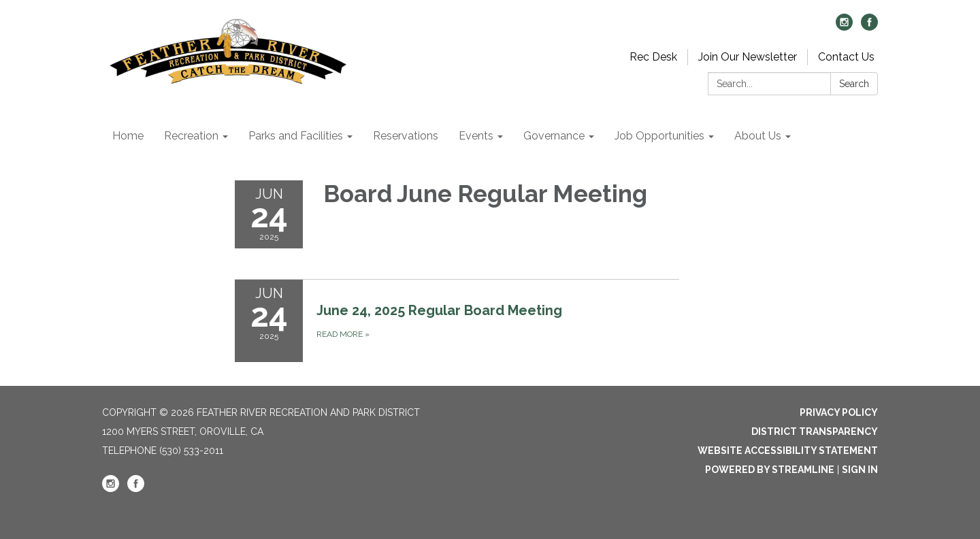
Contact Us (846, 57)
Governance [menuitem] (554, 136)
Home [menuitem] (128, 136)
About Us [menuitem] (758, 136)
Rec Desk (653, 57)
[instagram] (844, 27)
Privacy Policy (839, 412)
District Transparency (815, 431)
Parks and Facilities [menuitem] (296, 136)
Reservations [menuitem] (406, 136)
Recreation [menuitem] (191, 136)
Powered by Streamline (770, 470)
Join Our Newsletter (748, 57)
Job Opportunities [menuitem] (659, 136)
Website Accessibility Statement (788, 451)
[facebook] (869, 27)
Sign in (860, 470)
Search (854, 84)
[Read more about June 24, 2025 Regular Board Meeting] (457, 321)
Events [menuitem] (476, 136)
